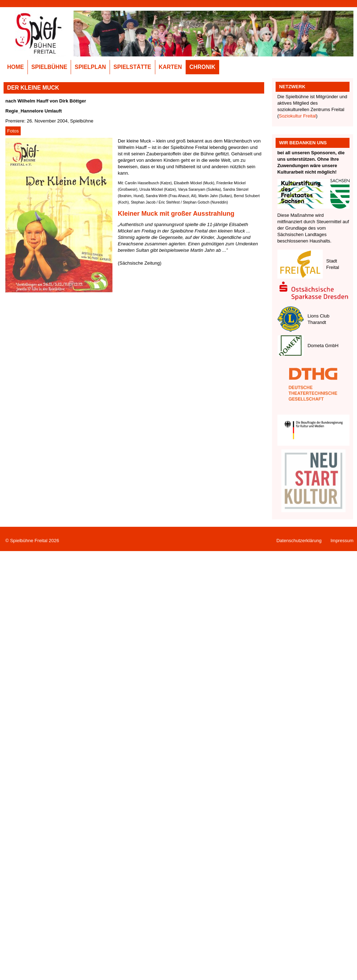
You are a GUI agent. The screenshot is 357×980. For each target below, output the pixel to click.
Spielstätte (132, 67)
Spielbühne (49, 67)
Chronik (203, 67)
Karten (170, 67)
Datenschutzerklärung (299, 541)
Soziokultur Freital (297, 116)
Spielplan (90, 67)
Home (16, 67)
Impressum (342, 541)
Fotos (13, 131)
